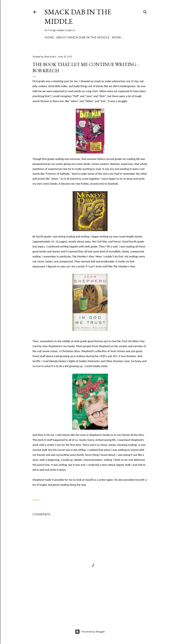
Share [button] (36, 500)
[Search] (145, 11)
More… (117, 37)
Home (49, 37)
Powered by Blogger (90, 632)
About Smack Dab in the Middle (83, 37)
